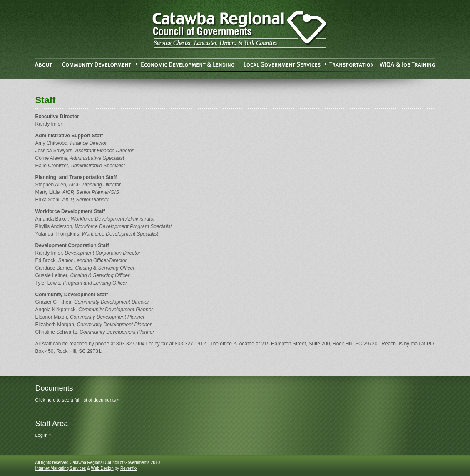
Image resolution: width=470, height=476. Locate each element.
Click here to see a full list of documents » (78, 400)
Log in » (44, 435)
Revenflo (128, 468)
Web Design (102, 468)
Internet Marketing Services (61, 468)
